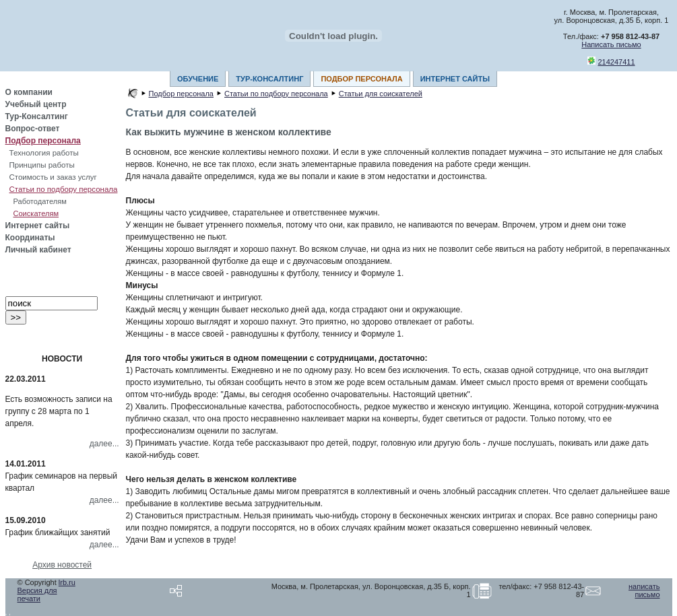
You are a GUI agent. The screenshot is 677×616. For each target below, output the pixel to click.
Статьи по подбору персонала (64, 189)
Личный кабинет (38, 250)
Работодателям (40, 201)
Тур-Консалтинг (37, 116)
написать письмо (644, 590)
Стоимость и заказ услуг (53, 177)
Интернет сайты (38, 226)
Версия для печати (37, 594)
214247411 (617, 62)
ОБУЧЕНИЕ (198, 79)
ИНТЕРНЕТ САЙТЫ (455, 79)
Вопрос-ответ (33, 129)
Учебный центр (36, 104)
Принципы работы (42, 165)
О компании (29, 92)
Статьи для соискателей (381, 94)
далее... (104, 444)
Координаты (30, 238)
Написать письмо (611, 44)
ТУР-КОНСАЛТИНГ (269, 79)
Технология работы (44, 153)
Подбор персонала (43, 141)
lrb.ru (67, 582)
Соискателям (36, 213)
